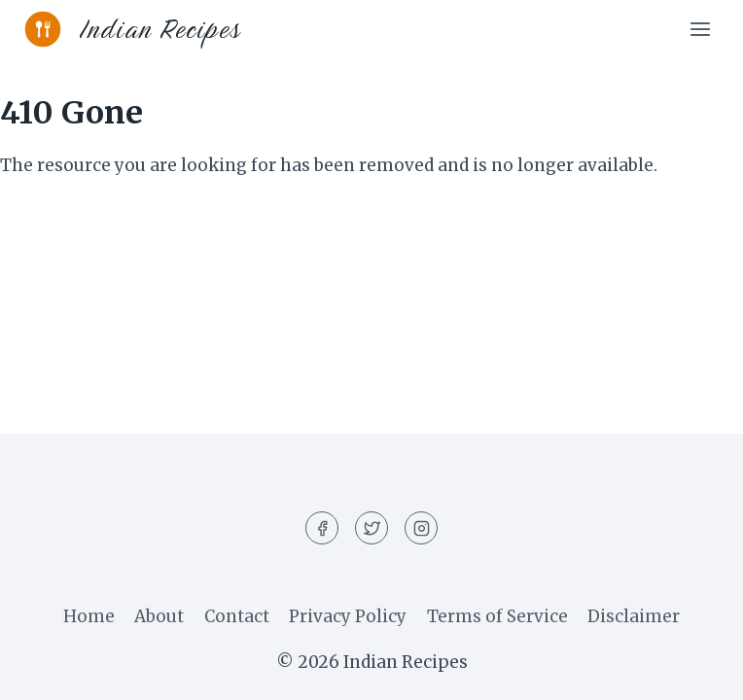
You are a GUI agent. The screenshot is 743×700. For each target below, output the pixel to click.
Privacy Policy (348, 616)
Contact (237, 616)
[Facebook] (322, 528)
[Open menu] (700, 29)
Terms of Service (497, 616)
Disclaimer (634, 616)
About (159, 616)
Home (89, 616)
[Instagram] (421, 528)
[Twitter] (371, 528)
